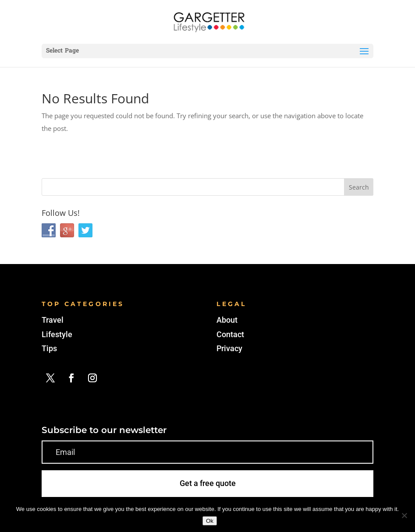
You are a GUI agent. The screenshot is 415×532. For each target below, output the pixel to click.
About (227, 320)
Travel (53, 320)
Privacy (229, 348)
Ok (210, 521)
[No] (404, 515)
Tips (49, 348)
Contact (230, 334)
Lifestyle (57, 334)
